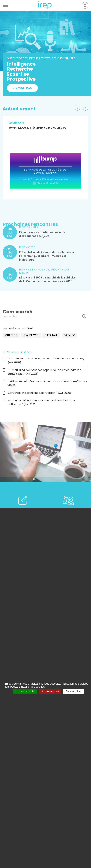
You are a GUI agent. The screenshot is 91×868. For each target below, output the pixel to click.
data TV (69, 335)
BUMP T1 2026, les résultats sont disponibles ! (38, 128)
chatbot (11, 335)
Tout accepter (25, 691)
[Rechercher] (45, 316)
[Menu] (5, 5)
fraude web (31, 335)
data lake (51, 335)
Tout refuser (50, 691)
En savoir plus (22, 88)
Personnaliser (74, 691)
